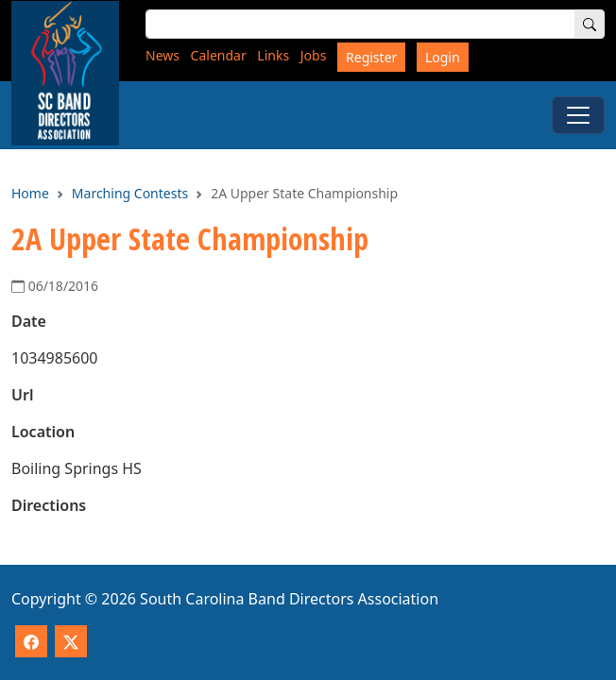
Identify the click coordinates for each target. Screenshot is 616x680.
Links (273, 55)
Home (30, 193)
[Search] (590, 24)
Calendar (219, 55)
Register (371, 57)
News (163, 55)
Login (443, 57)
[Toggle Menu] (578, 115)
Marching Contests (130, 193)
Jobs (314, 55)
